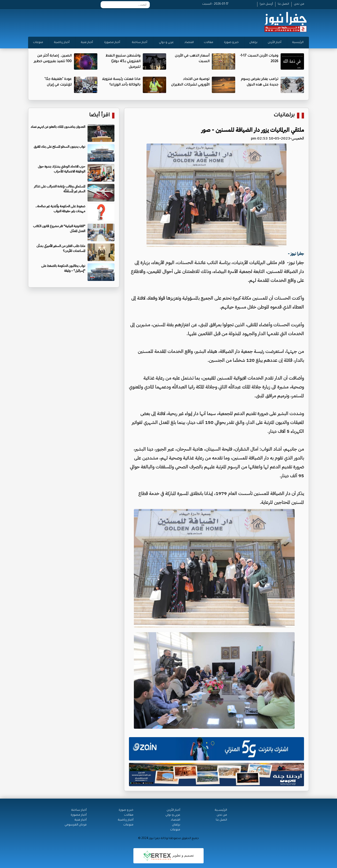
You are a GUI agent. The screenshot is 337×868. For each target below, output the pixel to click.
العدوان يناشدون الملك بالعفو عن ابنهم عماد (58, 127)
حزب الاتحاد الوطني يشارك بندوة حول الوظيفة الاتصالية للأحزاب (62, 169)
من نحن (299, 4)
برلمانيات (284, 116)
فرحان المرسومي (76, 825)
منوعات (38, 43)
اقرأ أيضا (99, 116)
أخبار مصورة (112, 43)
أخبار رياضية (62, 43)
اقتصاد (189, 43)
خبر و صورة (231, 43)
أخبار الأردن (275, 43)
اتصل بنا (283, 4)
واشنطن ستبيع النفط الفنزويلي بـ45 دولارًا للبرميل (123, 62)
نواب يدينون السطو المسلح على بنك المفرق (59, 147)
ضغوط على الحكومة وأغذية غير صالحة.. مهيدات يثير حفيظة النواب (60, 209)
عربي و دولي (166, 43)
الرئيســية (221, 810)
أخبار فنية (87, 43)
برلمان (253, 43)
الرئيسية (298, 43)
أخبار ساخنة (140, 43)
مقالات (209, 43)
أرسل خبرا (266, 4)
